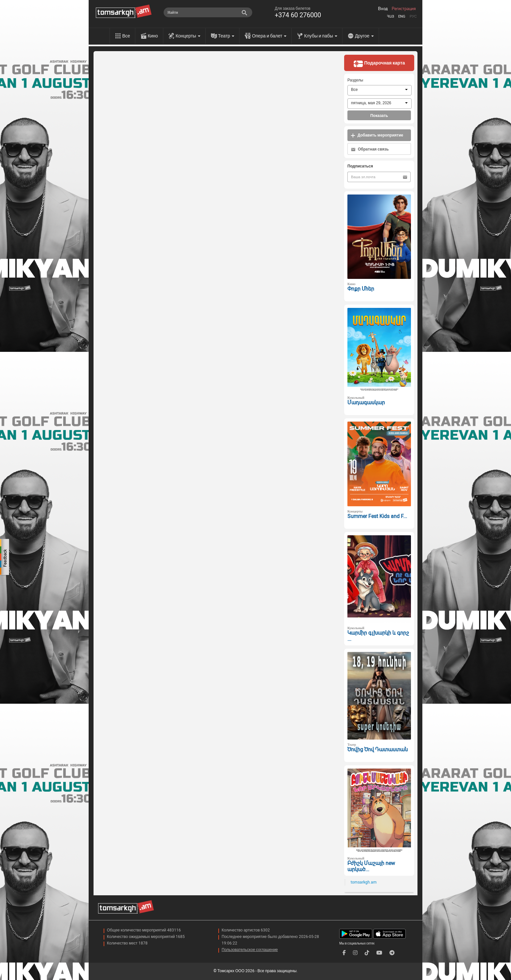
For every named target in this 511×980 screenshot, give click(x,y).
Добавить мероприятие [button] (377, 135)
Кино (153, 36)
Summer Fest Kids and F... (377, 516)
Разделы (355, 80)
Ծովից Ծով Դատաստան (378, 749)
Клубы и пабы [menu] (321, 36)
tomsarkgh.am (364, 882)
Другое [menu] (364, 36)
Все (126, 36)
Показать (379, 116)
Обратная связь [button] (370, 149)
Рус (413, 16)
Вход (383, 9)
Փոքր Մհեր (361, 289)
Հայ (390, 16)
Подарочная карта (379, 64)
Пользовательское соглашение (250, 950)
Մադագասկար (366, 403)
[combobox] (380, 90)
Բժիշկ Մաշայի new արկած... (371, 866)
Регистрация (404, 9)
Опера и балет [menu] (269, 36)
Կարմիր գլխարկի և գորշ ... (378, 636)
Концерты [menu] (188, 36)
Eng (402, 16)
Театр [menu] (226, 36)
